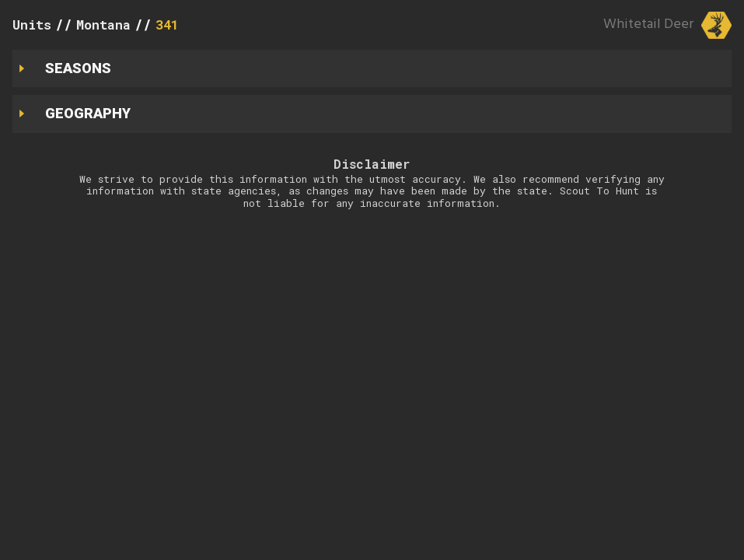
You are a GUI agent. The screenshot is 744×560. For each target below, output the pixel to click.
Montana (103, 24)
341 (167, 24)
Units (32, 24)
